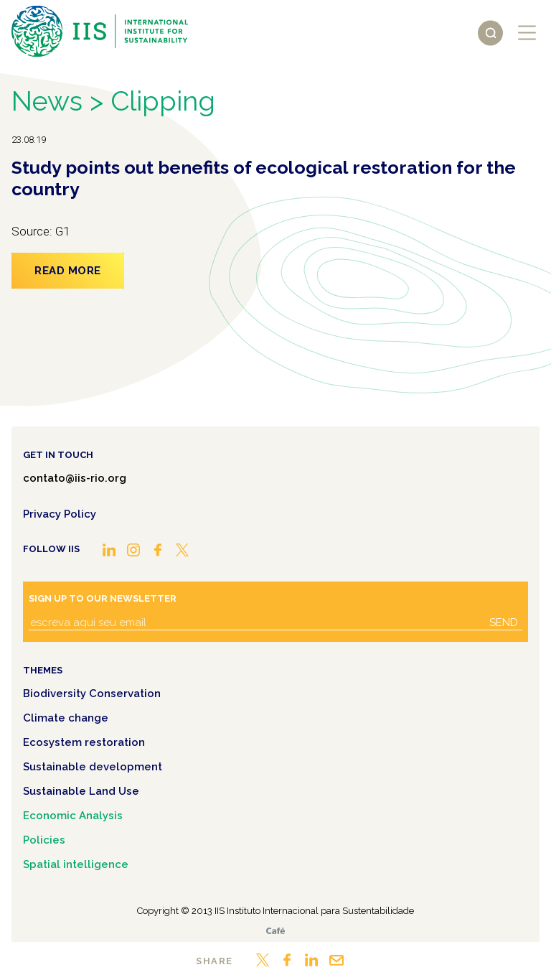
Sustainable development (93, 767)
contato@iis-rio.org (75, 478)
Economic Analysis (73, 816)
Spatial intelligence (76, 864)
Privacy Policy (60, 514)
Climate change (66, 718)
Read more (68, 271)
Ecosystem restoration (84, 742)
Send (504, 622)
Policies (44, 840)
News (47, 101)
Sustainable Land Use (81, 791)
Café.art (275, 931)
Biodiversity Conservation (92, 694)
